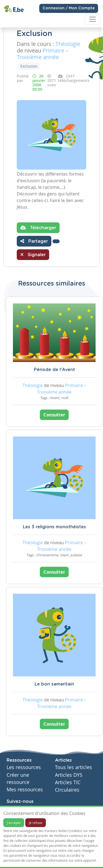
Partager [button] (34, 241)
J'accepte (14, 823)
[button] (56, 241)
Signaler (33, 255)
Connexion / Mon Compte (69, 8)
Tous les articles (73, 767)
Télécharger (38, 228)
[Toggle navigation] (93, 19)
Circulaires (67, 790)
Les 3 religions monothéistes (54, 527)
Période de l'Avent (54, 370)
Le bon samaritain (54, 684)
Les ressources (24, 767)
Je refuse (36, 823)
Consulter (54, 415)
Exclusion (29, 66)
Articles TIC (68, 782)
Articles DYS (69, 775)
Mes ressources (25, 790)
